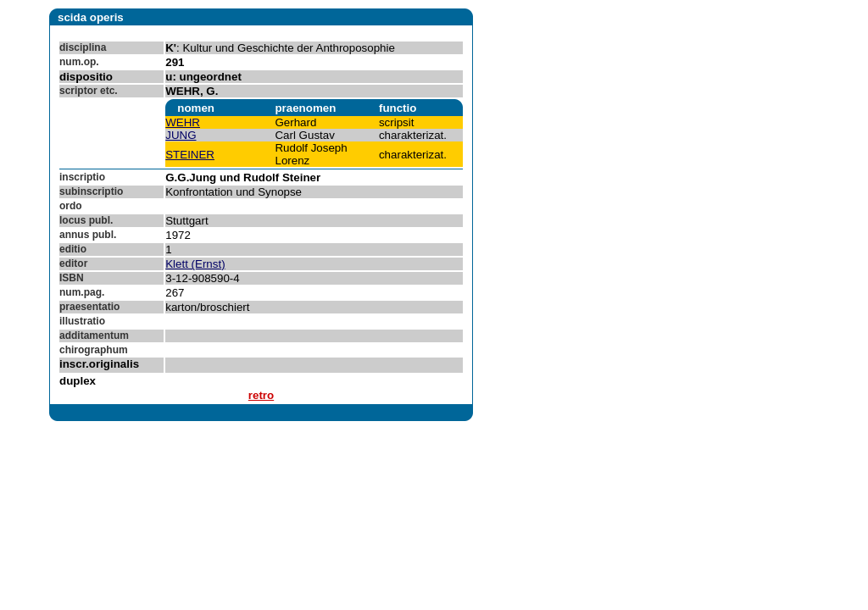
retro (261, 395)
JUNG (181, 135)
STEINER (190, 155)
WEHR (183, 122)
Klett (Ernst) (195, 264)
